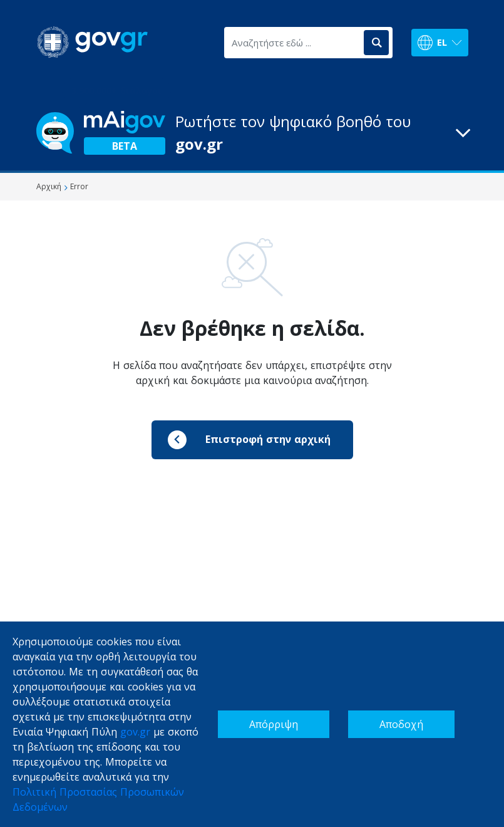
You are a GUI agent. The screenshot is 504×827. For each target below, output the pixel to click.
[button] (252, 133)
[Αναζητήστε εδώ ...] (293, 43)
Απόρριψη (274, 724)
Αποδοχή (401, 724)
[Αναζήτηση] (376, 43)
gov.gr (135, 732)
